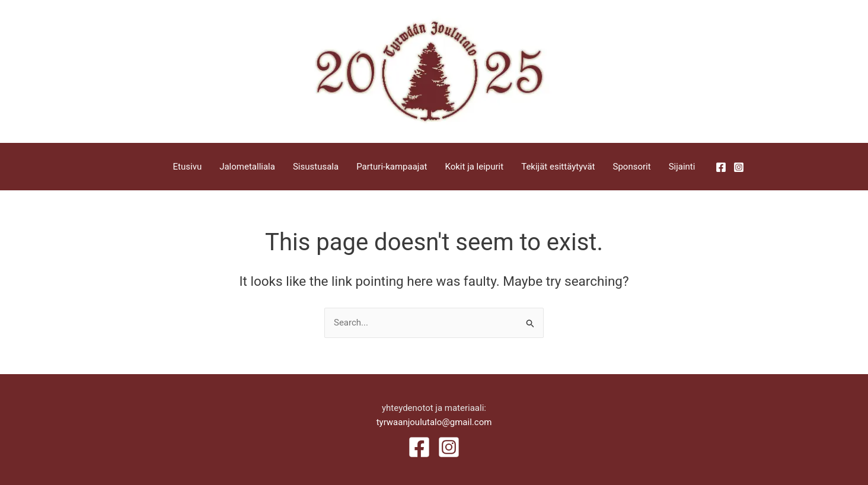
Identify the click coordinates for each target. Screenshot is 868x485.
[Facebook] (721, 167)
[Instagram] (739, 167)
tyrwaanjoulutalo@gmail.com (434, 422)
